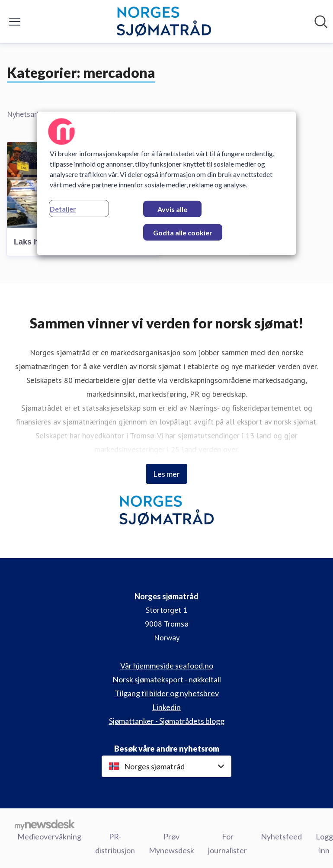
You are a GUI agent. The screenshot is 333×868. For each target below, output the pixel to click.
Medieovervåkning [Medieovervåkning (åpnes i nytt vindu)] (49, 836)
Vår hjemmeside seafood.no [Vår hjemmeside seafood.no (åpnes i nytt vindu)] (167, 665)
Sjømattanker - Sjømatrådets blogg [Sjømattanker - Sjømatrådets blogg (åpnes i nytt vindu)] (167, 721)
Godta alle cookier (183, 233)
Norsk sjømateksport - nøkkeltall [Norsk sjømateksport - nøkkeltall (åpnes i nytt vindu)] (167, 679)
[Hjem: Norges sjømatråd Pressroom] (164, 22)
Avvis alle (172, 209)
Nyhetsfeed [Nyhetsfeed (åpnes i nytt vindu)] (281, 836)
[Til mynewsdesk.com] (45, 825)
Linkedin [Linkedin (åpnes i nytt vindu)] (166, 707)
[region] (166, 183)
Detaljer (63, 209)
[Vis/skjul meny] (15, 22)
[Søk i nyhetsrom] (321, 22)
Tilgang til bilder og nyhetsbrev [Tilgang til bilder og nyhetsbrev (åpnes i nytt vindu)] (167, 693)
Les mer (166, 474)
